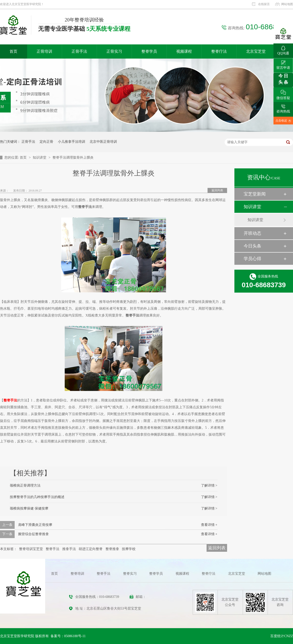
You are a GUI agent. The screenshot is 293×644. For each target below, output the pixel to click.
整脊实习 (130, 574)
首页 (13, 51)
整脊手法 (10, 400)
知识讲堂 (40, 158)
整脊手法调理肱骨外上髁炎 (73, 158)
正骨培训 (44, 51)
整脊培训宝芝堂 (31, 549)
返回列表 (217, 190)
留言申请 (283, 64)
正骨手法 (79, 51)
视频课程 (184, 51)
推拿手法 (69, 549)
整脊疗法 (219, 51)
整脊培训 (77, 574)
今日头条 (252, 246)
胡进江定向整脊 (91, 549)
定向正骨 (46, 142)
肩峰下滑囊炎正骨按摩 (35, 525)
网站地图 (287, 4)
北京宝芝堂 (256, 51)
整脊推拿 (112, 549)
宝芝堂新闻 (255, 194)
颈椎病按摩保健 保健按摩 (29, 508)
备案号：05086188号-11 (68, 636)
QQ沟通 (283, 49)
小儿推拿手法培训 (72, 142)
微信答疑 (283, 94)
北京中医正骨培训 (103, 142)
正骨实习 (114, 51)
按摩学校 (129, 549)
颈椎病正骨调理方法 (25, 486)
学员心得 (252, 259)
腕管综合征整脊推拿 (33, 534)
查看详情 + (209, 525)
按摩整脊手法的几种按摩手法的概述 (37, 497)
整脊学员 (149, 51)
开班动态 (252, 233)
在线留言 (264, 4)
